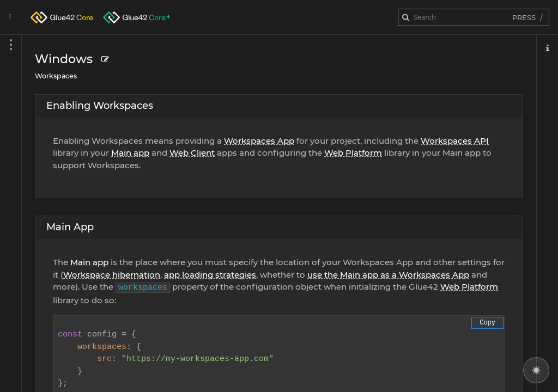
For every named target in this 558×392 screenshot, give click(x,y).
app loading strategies (210, 275)
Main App (70, 227)
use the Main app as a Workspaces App (388, 275)
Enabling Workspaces (100, 106)
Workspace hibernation (112, 275)
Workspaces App (259, 141)
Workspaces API (455, 141)
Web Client (192, 153)
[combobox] (474, 17)
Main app (130, 153)
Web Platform (353, 153)
